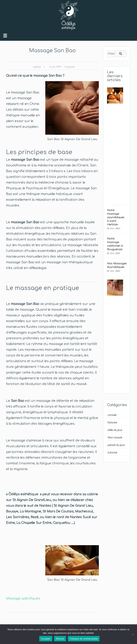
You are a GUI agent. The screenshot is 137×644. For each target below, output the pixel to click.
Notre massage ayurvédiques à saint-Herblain (116, 217)
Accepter (46, 639)
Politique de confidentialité (84, 639)
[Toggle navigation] (5, 36)
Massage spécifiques (23, 598)
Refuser (60, 639)
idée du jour (115, 430)
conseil (112, 415)
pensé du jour (116, 445)
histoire (70, 67)
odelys (37, 67)
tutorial (112, 453)
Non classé (115, 438)
